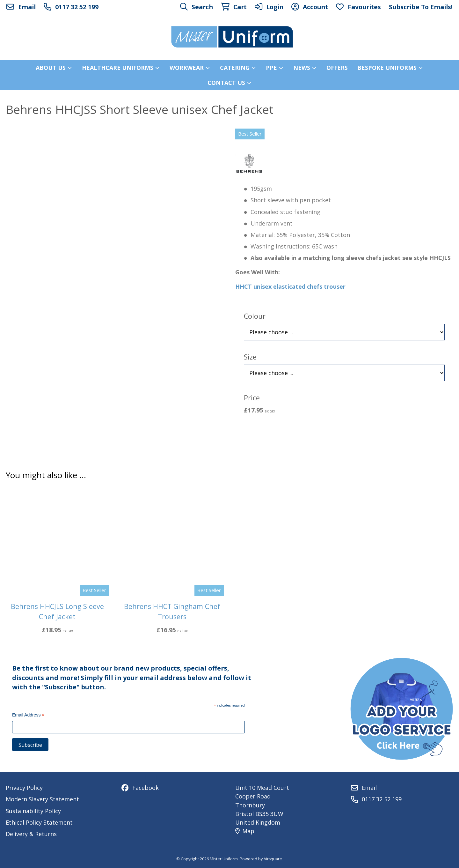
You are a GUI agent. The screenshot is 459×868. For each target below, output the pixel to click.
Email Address (28, 716)
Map (245, 831)
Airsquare (273, 859)
